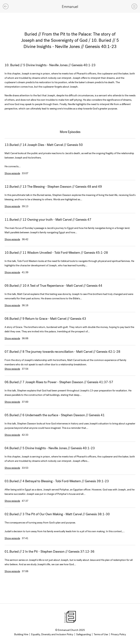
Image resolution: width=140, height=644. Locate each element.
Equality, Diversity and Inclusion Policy (52, 634)
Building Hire (21, 634)
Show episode (12, 173)
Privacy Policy (118, 634)
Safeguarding (83, 634)
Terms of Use (101, 634)
